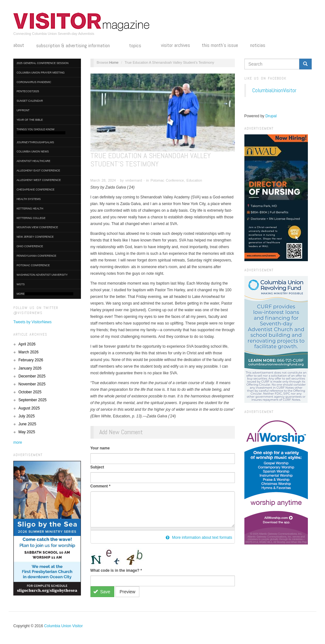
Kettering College (31, 218)
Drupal (271, 116)
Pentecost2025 (28, 91)
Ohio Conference (30, 246)
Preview (128, 592)
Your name (100, 448)
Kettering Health (30, 209)
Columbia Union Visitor (63, 626)
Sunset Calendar (30, 101)
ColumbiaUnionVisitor (274, 90)
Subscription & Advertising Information (77, 46)
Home (114, 62)
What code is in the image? (116, 570)
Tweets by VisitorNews (33, 322)
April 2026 (27, 344)
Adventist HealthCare (33, 161)
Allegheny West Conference (39, 180)
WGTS (21, 284)
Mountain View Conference (37, 227)
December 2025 (32, 376)
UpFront (23, 110)
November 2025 (32, 384)
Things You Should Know (41, 131)
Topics (139, 46)
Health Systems (29, 199)
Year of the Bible (30, 120)
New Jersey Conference (35, 237)
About (19, 45)
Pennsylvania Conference (36, 256)
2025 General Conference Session (43, 63)
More (45, 294)
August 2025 (29, 408)
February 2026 (31, 360)
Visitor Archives (176, 45)
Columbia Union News (33, 151)
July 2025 (27, 416)
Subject (97, 467)
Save (102, 592)
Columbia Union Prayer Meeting (40, 73)
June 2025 (27, 424)
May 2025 (27, 432)
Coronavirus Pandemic (34, 82)
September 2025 (33, 400)
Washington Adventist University (42, 275)
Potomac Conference (33, 265)
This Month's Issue (220, 45)
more (18, 442)
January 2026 (30, 368)
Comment (100, 486)
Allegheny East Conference (38, 171)
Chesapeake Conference (36, 190)
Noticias (258, 45)
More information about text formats (199, 538)
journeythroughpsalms (35, 142)
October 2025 (30, 392)
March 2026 (28, 352)
